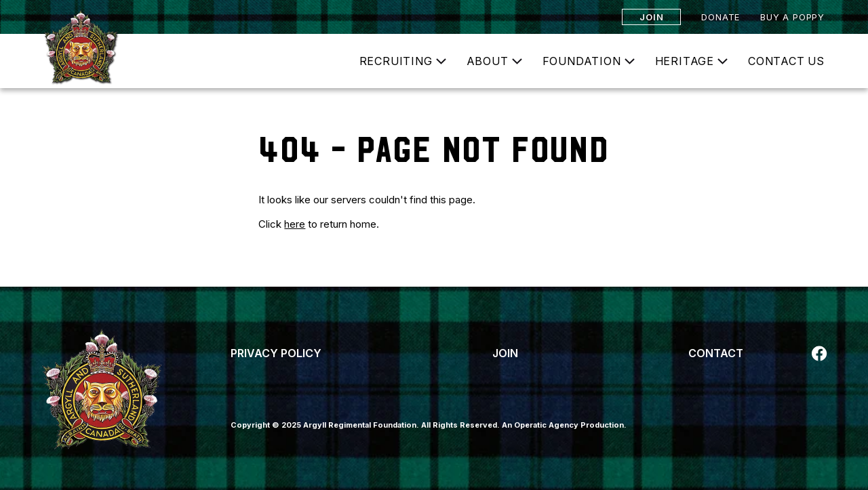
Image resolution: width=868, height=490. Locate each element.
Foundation (582, 61)
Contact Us (786, 61)
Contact (716, 353)
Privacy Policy (276, 353)
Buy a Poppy (792, 17)
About (488, 61)
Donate (721, 17)
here (295, 224)
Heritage (685, 61)
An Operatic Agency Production (563, 425)
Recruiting (396, 61)
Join (651, 17)
